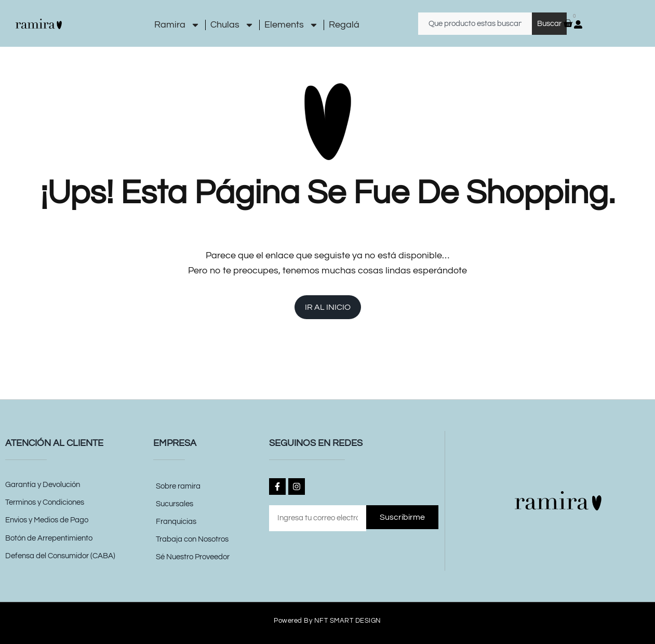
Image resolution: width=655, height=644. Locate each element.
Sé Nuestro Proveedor (193, 557)
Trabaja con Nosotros (192, 539)
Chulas (232, 25)
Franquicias (176, 522)
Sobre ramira (178, 486)
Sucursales (175, 504)
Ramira (177, 25)
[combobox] (475, 24)
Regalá (344, 25)
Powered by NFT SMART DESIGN (327, 620)
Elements (291, 25)
